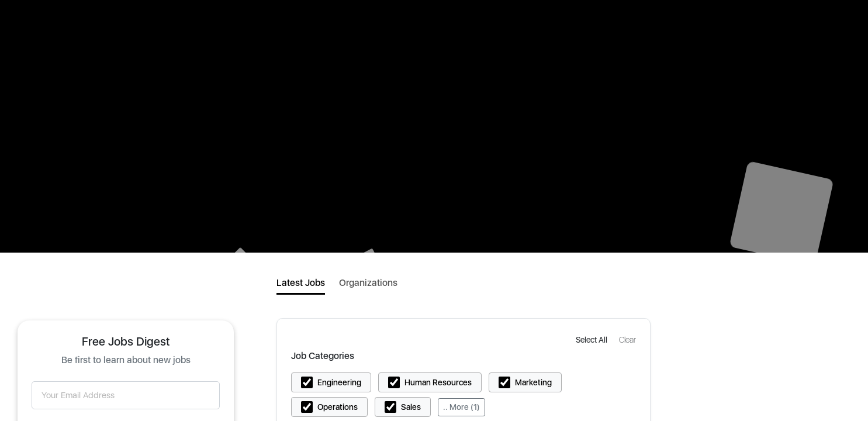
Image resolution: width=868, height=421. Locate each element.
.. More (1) (461, 407)
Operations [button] (338, 407)
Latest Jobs (301, 283)
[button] (593, 339)
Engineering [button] (339, 382)
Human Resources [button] (438, 382)
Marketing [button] (533, 382)
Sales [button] (411, 407)
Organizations (368, 283)
